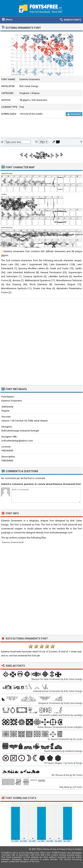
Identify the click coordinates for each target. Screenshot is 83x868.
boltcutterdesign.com (61, 533)
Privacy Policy (65, 849)
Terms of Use (50, 849)
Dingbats (24, 93)
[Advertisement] (41, 128)
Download (74, 114)
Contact (78, 849)
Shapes (35, 93)
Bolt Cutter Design (29, 86)
